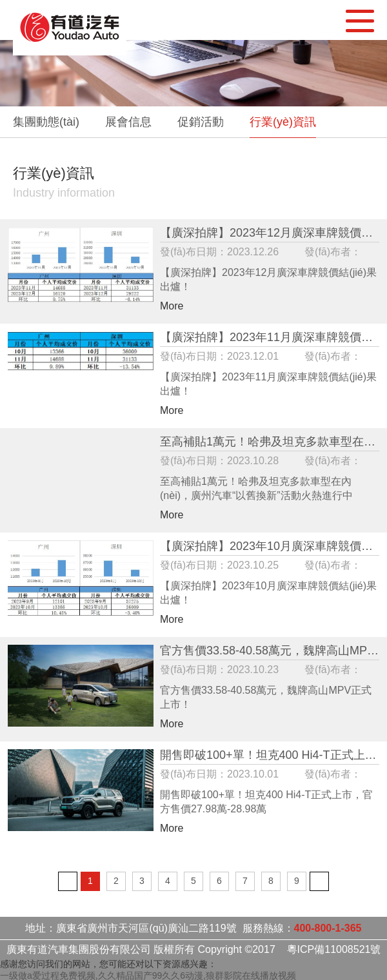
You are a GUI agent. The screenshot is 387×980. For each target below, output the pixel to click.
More (172, 306)
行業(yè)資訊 (283, 122)
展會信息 (128, 122)
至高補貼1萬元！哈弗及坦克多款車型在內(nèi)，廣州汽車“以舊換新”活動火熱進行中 (270, 442)
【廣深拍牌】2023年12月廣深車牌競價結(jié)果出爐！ (270, 233)
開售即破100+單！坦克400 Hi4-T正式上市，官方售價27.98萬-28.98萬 (270, 755)
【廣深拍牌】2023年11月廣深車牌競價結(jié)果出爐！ (270, 338)
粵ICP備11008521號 (334, 949)
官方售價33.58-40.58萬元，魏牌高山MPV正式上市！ (270, 651)
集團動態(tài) (46, 122)
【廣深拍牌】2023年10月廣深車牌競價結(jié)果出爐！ (270, 546)
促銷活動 (201, 122)
